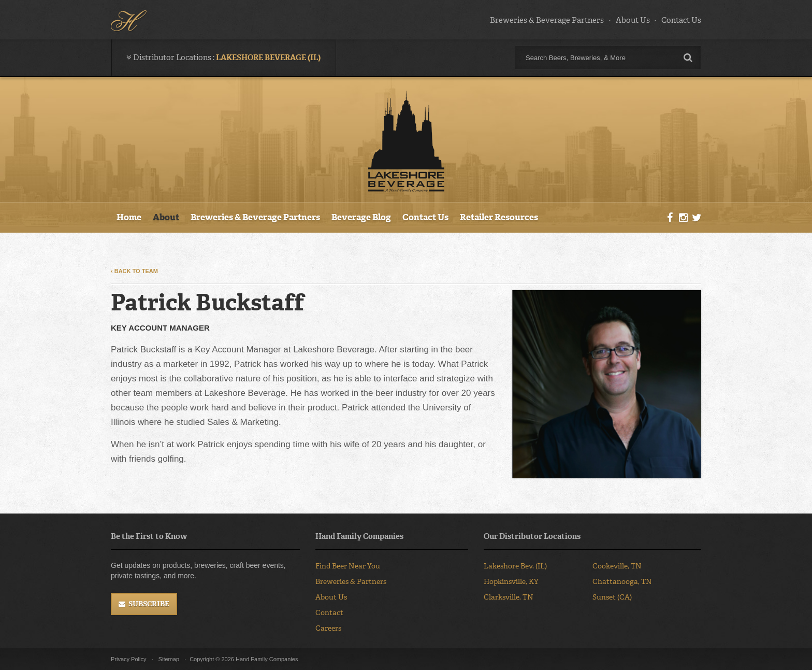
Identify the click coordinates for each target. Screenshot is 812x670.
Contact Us (681, 20)
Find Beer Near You (348, 566)
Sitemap (169, 659)
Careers (328, 628)
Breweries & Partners (351, 582)
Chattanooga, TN (622, 582)
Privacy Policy (128, 659)
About (166, 217)
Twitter (697, 218)
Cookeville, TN (617, 566)
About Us (633, 20)
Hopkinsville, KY (511, 582)
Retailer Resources (499, 217)
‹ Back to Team (134, 271)
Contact (329, 613)
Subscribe (149, 604)
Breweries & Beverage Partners (547, 20)
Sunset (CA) (612, 597)
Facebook (670, 218)
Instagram (683, 218)
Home (129, 217)
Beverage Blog (361, 217)
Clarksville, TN (509, 597)
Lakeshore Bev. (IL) (515, 566)
